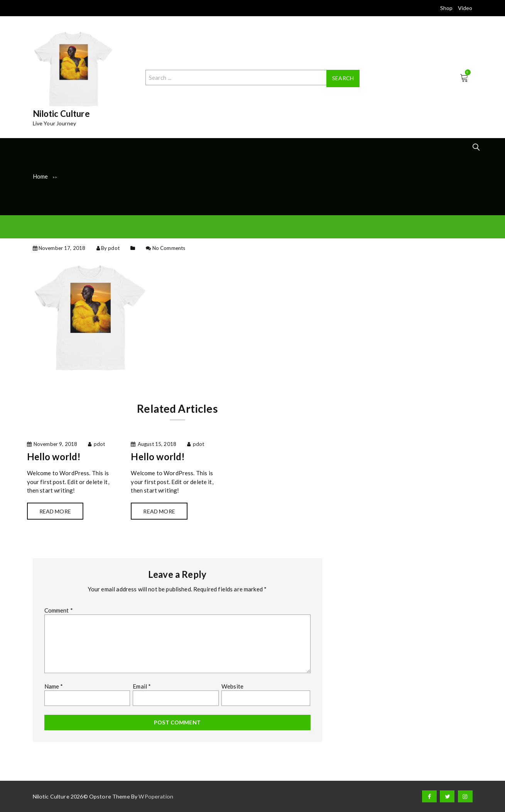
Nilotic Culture (61, 114)
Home (41, 176)
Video (465, 8)
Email (142, 686)
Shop (447, 8)
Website (232, 686)
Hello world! (54, 457)
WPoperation (156, 796)
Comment (59, 610)
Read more (55, 511)
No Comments (169, 248)
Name (54, 686)
